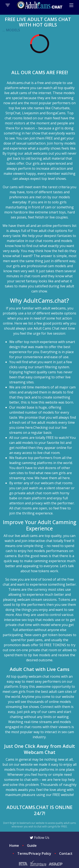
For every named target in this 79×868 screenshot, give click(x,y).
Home (14, 846)
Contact (66, 854)
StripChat (13, 113)
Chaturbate (60, 108)
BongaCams (56, 113)
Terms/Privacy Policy (34, 854)
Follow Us (40, 838)
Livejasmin (30, 113)
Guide (32, 846)
